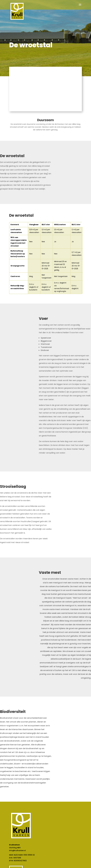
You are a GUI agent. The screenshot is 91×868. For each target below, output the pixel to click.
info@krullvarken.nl (17, 850)
